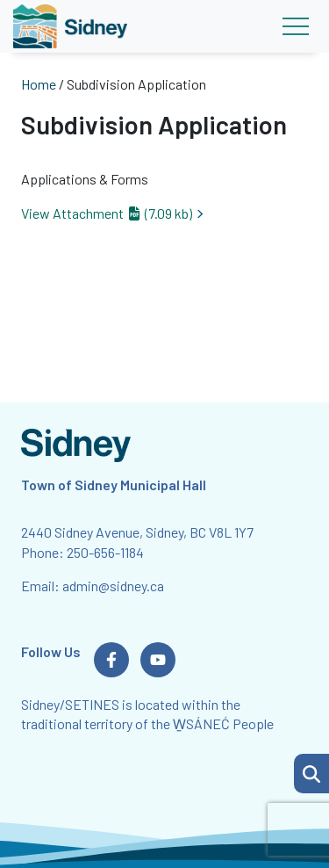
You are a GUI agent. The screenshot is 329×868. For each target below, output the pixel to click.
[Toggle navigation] (295, 26)
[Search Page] (311, 771)
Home (39, 84)
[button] (311, 774)
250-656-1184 (105, 552)
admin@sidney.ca (113, 586)
